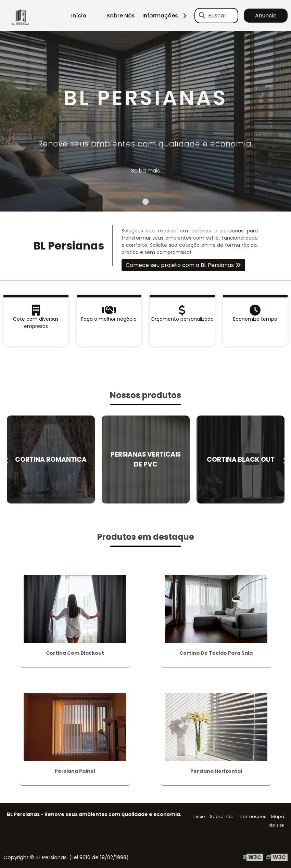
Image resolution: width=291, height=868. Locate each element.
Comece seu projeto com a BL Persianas (180, 265)
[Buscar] (202, 15)
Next (284, 459)
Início (79, 16)
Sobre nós (221, 816)
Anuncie (266, 16)
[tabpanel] (145, 121)
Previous (7, 459)
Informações (167, 16)
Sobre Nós (121, 16)
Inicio (199, 816)
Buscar (217, 16)
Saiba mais (145, 171)
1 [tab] (145, 203)
